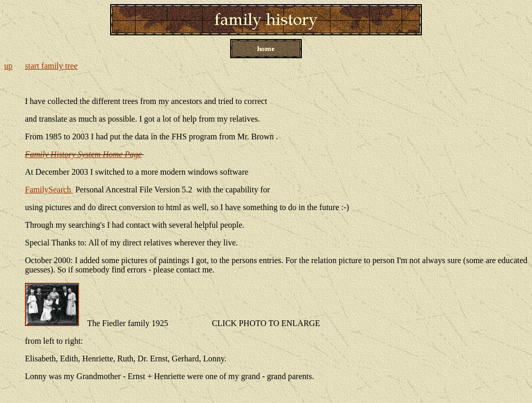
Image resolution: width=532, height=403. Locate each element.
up (8, 66)
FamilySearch (49, 190)
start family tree (51, 66)
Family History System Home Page (83, 154)
